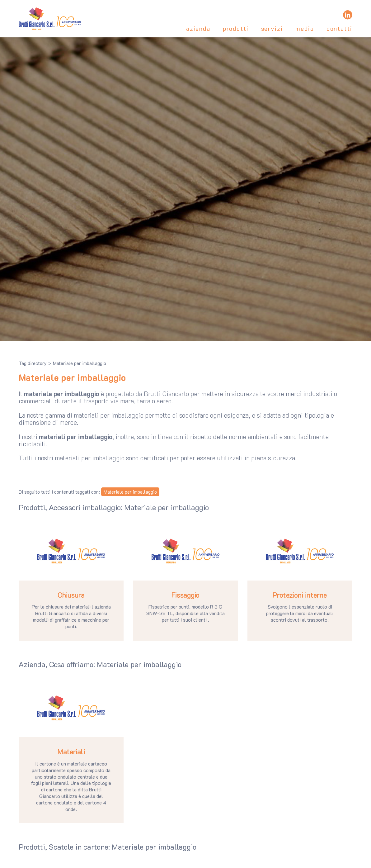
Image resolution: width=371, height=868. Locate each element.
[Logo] (50, 19)
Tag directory (33, 363)
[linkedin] (348, 15)
